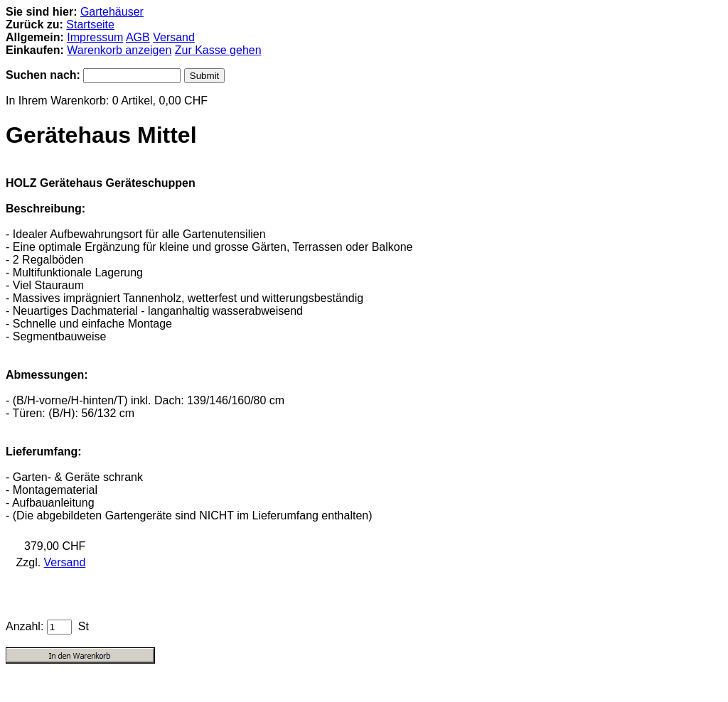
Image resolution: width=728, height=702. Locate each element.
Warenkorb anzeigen (119, 50)
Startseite (90, 25)
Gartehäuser (112, 12)
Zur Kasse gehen (218, 50)
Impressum (95, 37)
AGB (138, 37)
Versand (174, 37)
